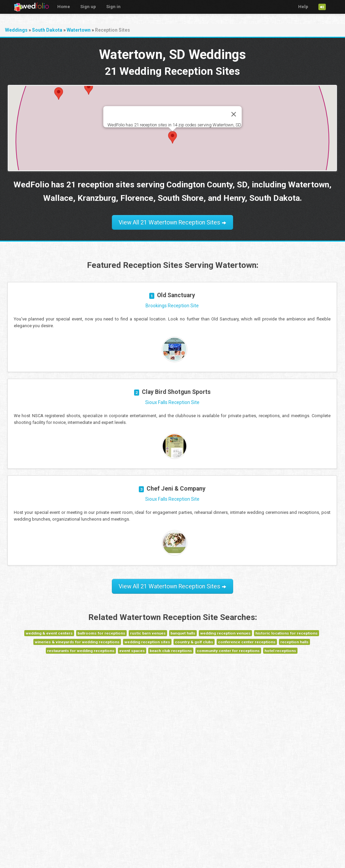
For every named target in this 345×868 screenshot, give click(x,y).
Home (64, 7)
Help (303, 7)
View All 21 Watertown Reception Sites (172, 222)
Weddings (16, 30)
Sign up (88, 7)
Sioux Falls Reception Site (172, 402)
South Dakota (47, 30)
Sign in (113, 7)
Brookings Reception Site (172, 306)
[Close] (233, 114)
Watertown (79, 30)
